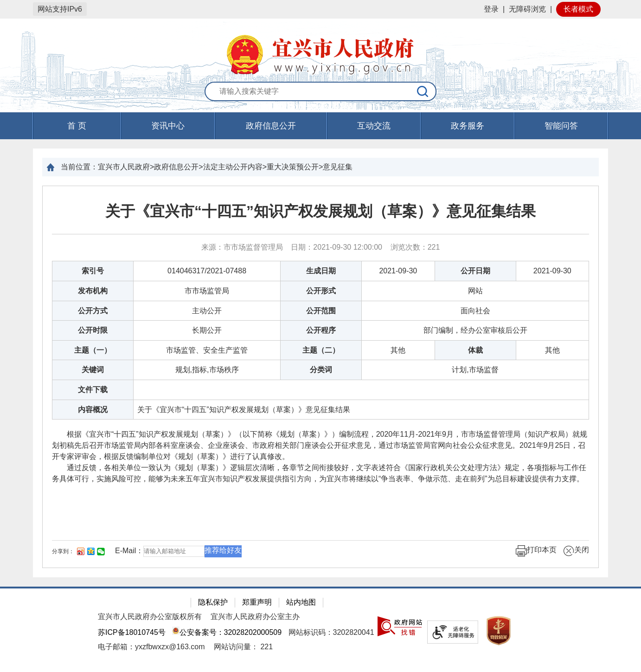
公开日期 (475, 271)
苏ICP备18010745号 (132, 632)
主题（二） (321, 350)
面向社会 (475, 311)
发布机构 (93, 291)
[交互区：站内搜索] (320, 92)
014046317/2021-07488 (207, 271)
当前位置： (79, 167)
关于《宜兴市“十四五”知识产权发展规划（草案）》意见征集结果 (320, 211)
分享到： (63, 551)
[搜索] (423, 91)
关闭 (576, 551)
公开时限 (93, 330)
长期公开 (207, 330)
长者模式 (578, 9)
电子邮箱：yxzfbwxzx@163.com (151, 647)
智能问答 (561, 126)
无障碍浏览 (527, 9)
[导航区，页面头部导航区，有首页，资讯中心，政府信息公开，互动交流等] (320, 126)
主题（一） (93, 350)
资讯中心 (168, 126)
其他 (398, 350)
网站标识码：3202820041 (331, 632)
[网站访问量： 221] (243, 647)
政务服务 (468, 126)
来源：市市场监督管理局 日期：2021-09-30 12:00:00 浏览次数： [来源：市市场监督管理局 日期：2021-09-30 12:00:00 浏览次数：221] (321, 247)
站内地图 (301, 602)
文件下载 (93, 390)
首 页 (77, 126)
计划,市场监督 (475, 370)
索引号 (93, 271)
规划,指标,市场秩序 (207, 370)
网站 (475, 291)
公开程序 (321, 330)
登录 (491, 9)
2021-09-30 (398, 271)
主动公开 (207, 311)
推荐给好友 (223, 550)
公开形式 (321, 291)
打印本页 (536, 551)
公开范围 (321, 311)
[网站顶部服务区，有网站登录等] (320, 9)
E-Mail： (129, 551)
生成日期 (321, 271)
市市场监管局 (207, 291)
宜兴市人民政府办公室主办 (255, 617)
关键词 (93, 370)
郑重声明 (257, 602)
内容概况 (93, 410)
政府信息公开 (271, 126)
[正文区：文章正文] (320, 377)
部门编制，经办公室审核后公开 (475, 330)
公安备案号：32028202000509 (227, 632)
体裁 (475, 350)
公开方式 (93, 311)
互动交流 (374, 126)
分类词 (321, 370)
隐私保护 (213, 602)
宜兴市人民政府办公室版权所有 (150, 617)
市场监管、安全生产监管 (207, 350)
